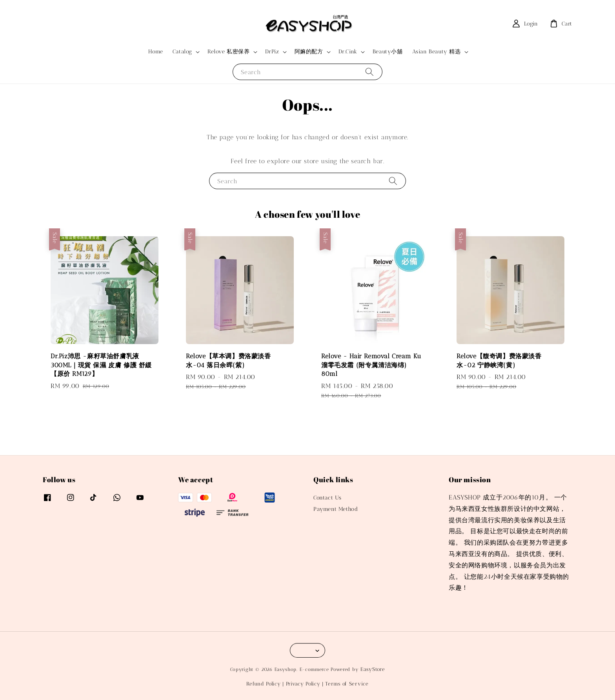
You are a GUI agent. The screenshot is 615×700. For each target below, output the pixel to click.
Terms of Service (347, 684)
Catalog (182, 52)
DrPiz (272, 52)
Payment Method (336, 509)
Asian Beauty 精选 (437, 52)
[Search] (369, 72)
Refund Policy (263, 684)
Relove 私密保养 (229, 52)
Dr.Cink (348, 52)
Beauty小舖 (388, 52)
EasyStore (373, 669)
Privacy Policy (303, 684)
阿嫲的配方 (309, 52)
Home (156, 52)
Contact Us (328, 498)
